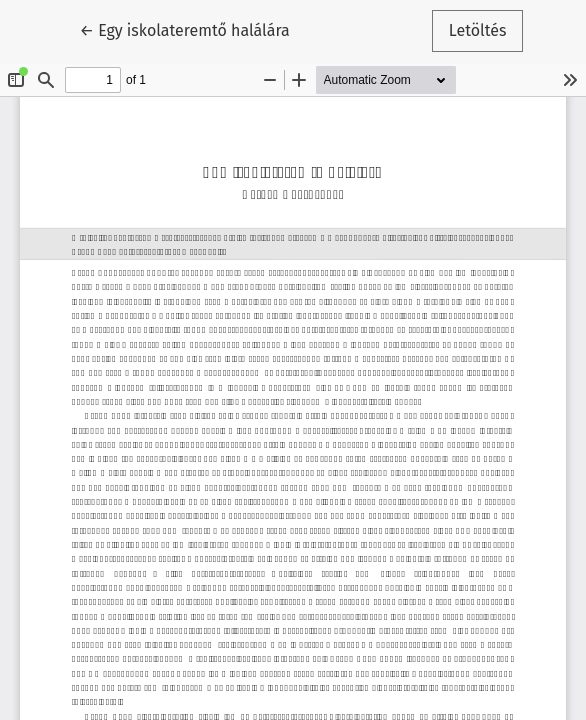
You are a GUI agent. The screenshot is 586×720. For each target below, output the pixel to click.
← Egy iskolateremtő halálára (185, 29)
